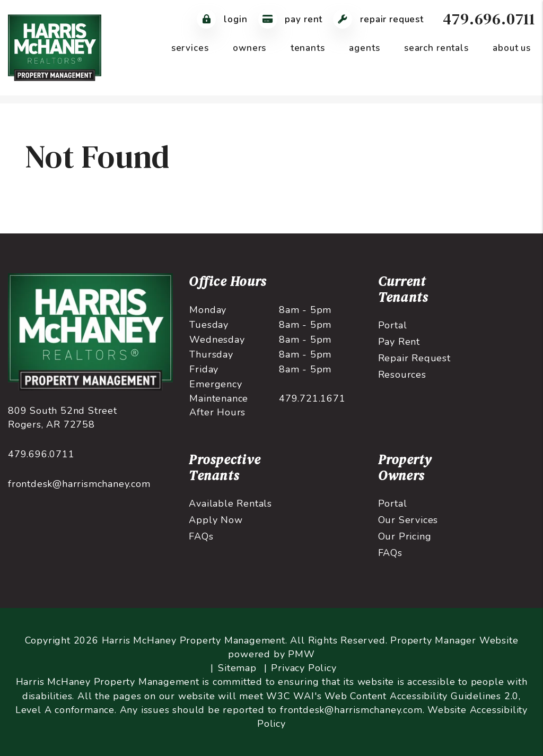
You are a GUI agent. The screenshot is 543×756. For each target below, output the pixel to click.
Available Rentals (230, 503)
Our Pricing (405, 536)
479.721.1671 (312, 398)
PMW (301, 654)
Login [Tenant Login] (222, 19)
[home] (55, 47)
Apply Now (216, 520)
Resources (402, 375)
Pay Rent (399, 342)
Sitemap (237, 668)
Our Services (408, 520)
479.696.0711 (489, 19)
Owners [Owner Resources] (249, 48)
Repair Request (414, 358)
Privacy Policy (304, 668)
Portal (393, 325)
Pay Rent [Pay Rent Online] (291, 19)
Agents (364, 48)
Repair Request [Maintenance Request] (378, 19)
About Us (512, 48)
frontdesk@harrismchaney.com (79, 484)
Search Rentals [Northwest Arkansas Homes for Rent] (436, 48)
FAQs (201, 536)
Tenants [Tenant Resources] (308, 48)
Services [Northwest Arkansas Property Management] (190, 48)
